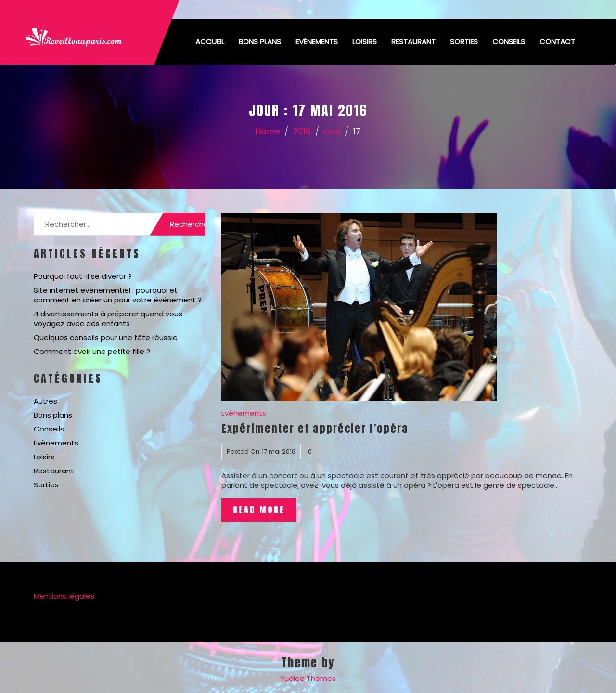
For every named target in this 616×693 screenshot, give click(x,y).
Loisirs (365, 42)
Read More (259, 510)
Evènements (317, 42)
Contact (557, 42)
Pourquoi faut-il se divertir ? (83, 276)
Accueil (210, 42)
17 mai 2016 (279, 451)
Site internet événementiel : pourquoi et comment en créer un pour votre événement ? (118, 295)
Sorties (464, 42)
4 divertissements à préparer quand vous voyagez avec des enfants (108, 319)
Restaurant (413, 42)
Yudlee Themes (308, 678)
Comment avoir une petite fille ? (92, 351)
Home (268, 131)
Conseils (509, 42)
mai (332, 131)
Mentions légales (64, 596)
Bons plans (260, 42)
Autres (45, 401)
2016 (302, 131)
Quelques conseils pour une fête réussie (106, 337)
